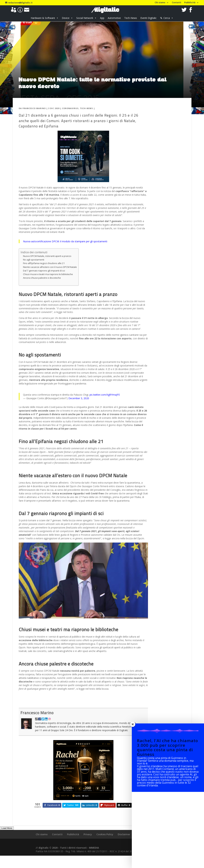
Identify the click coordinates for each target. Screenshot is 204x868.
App (102, 18)
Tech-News (131, 18)
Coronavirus (70, 117)
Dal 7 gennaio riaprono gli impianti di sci (44, 279)
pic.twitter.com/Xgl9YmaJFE (105, 403)
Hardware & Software (43, 18)
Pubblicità (190, 3)
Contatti (177, 3)
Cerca (167, 18)
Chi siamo (160, 3)
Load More (7, 837)
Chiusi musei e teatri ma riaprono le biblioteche (48, 283)
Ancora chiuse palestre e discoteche (42, 287)
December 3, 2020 (79, 407)
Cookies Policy (105, 843)
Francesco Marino (34, 117)
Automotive (114, 18)
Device (66, 18)
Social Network (85, 18)
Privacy (88, 843)
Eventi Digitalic (148, 18)
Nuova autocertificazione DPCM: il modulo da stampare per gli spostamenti (65, 250)
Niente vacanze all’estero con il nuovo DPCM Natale (50, 276)
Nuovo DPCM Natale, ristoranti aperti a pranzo (47, 265)
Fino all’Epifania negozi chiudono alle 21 (44, 272)
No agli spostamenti (34, 268)
